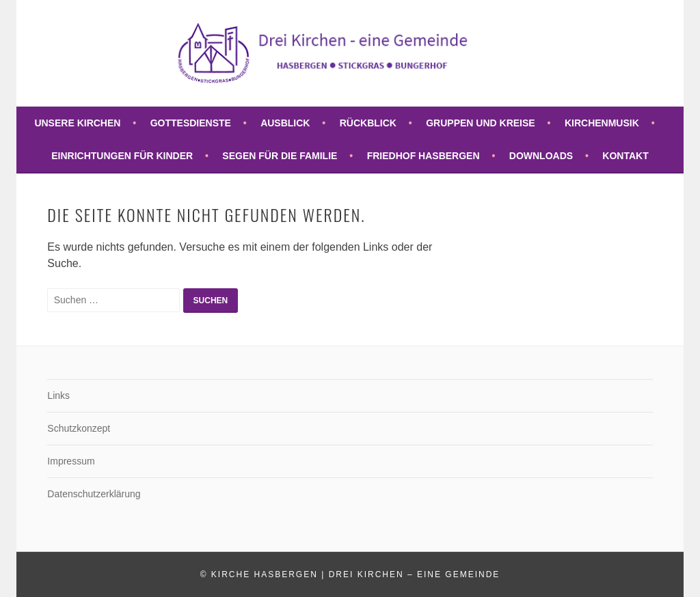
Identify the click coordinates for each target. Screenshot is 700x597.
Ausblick (285, 123)
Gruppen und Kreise (480, 123)
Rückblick (368, 123)
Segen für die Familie (280, 156)
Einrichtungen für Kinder (122, 156)
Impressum (71, 461)
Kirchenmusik (602, 123)
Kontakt (625, 156)
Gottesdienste (191, 123)
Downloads (541, 156)
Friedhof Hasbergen (423, 156)
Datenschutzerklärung (94, 494)
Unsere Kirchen (77, 123)
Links (58, 395)
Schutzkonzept (79, 428)
